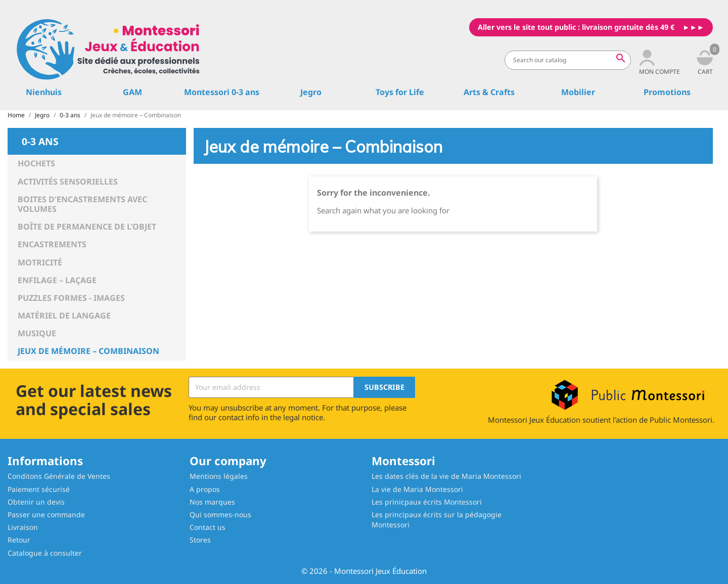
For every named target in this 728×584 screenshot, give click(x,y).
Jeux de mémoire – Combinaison (88, 351)
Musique (37, 333)
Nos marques (212, 502)
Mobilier (578, 92)
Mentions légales (219, 476)
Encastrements (52, 244)
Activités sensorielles (68, 182)
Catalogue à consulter (45, 553)
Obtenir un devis (36, 502)
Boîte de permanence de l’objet (87, 227)
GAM (132, 92)
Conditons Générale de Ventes (59, 476)
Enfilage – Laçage (57, 280)
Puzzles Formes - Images (71, 298)
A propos (205, 489)
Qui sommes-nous (220, 514)
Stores (200, 540)
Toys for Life (400, 92)
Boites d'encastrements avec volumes (82, 204)
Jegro (311, 92)
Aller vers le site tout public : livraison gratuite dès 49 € (576, 27)
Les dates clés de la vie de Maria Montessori (446, 476)
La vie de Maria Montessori (417, 489)
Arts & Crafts (489, 92)
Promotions (667, 92)
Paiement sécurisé (39, 489)
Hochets (36, 163)
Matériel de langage (64, 316)
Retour (19, 540)
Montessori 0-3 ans (222, 92)
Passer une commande (46, 514)
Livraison (23, 527)
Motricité (40, 262)
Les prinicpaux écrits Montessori (427, 502)
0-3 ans (40, 141)
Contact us (208, 527)
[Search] (568, 60)
